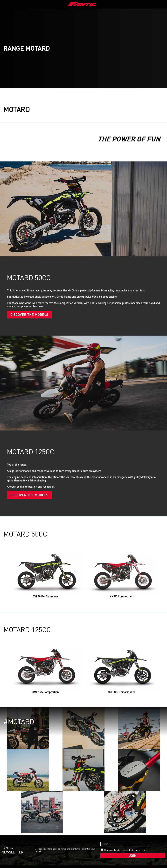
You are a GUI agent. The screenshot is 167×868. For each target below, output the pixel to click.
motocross (38, 846)
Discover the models (29, 315)
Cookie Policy (70, 835)
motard (36, 843)
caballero (38, 835)
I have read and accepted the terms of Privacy (126, 808)
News (19, 846)
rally (35, 848)
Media (5, 835)
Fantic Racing (23, 844)
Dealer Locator (20, 840)
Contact (6, 838)
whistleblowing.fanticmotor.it (83, 857)
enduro (36, 841)
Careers (6, 841)
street (36, 838)
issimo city (56, 839)
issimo (54, 841)
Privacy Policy (70, 838)
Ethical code (70, 841)
